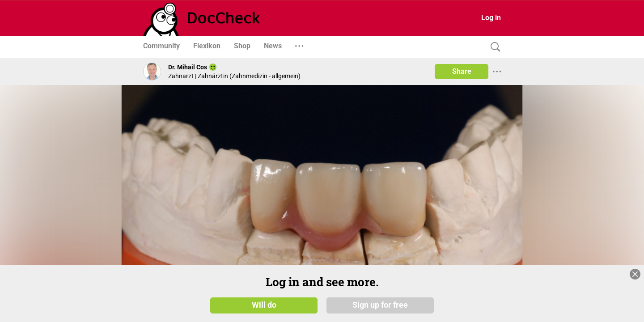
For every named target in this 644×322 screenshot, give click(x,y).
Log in (491, 18)
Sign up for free (380, 308)
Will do (264, 308)
